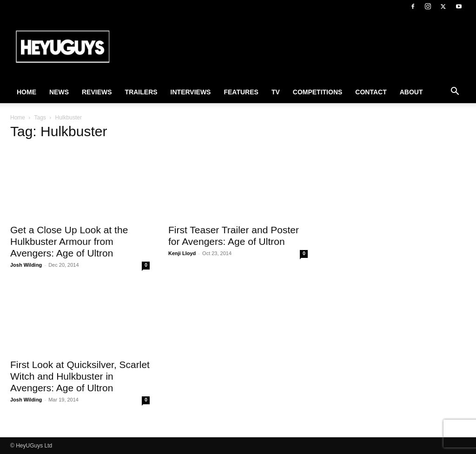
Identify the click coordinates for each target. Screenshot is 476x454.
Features (241, 92)
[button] (455, 92)
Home (26, 92)
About (411, 92)
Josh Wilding (26, 265)
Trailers (141, 92)
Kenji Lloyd (182, 253)
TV (276, 92)
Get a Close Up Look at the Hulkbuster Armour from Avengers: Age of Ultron (69, 241)
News (59, 92)
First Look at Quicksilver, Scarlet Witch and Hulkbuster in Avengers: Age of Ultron (80, 376)
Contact (371, 92)
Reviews (97, 92)
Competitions (318, 92)
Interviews (191, 92)
